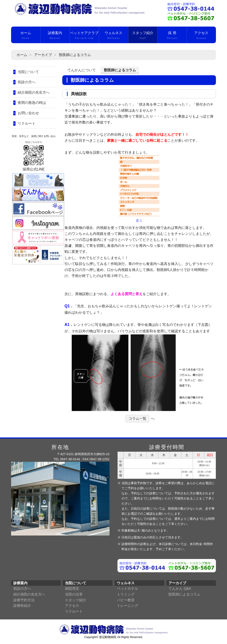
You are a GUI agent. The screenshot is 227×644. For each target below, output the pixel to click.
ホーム (26, 36)
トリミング (126, 594)
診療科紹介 (22, 606)
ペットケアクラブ (84, 36)
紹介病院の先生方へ (34, 92)
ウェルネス (114, 36)
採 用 (172, 36)
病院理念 (72, 589)
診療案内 (55, 36)
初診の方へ (27, 82)
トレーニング (127, 606)
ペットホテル (127, 589)
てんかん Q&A (180, 589)
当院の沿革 (74, 594)
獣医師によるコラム (184, 594)
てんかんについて (82, 70)
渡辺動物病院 (108, 637)
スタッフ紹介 (143, 36)
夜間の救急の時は (32, 103)
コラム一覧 (137, 419)
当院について (28, 72)
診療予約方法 (24, 600)
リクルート (27, 123)
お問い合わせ (28, 113)
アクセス (201, 36)
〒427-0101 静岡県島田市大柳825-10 (83, 454)
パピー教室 (126, 600)
